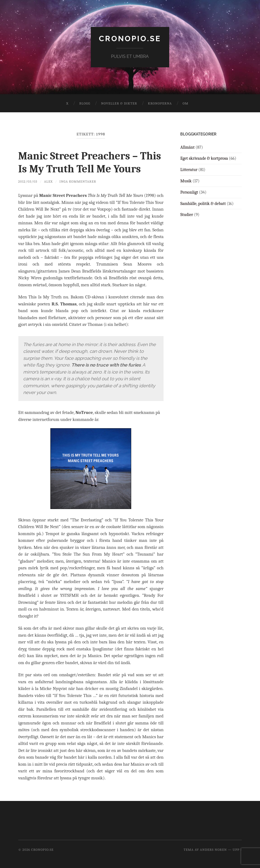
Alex (48, 181)
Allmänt (187, 147)
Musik (186, 181)
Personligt (189, 192)
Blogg (85, 103)
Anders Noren (213, 850)
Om (186, 103)
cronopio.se (130, 39)
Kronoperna (160, 103)
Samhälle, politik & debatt (203, 204)
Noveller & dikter (119, 103)
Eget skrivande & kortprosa (204, 158)
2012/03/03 (28, 181)
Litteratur (189, 170)
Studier (187, 215)
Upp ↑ (237, 850)
